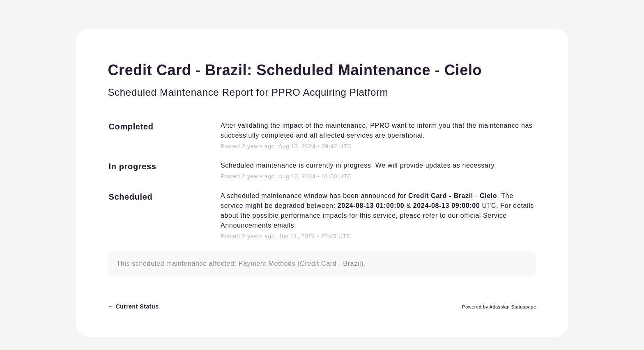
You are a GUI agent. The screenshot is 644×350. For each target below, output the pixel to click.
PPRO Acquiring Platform (330, 92)
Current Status (133, 306)
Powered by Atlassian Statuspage (499, 307)
